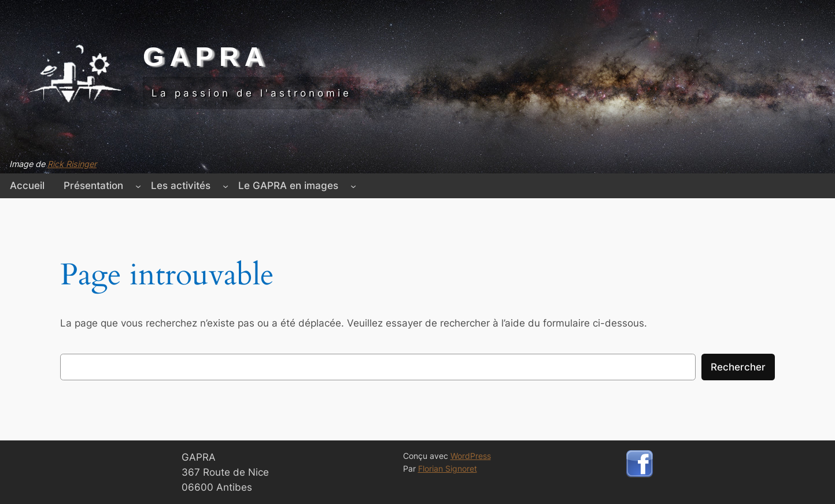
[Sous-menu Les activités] (226, 186)
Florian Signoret (448, 468)
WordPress (471, 456)
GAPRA (206, 56)
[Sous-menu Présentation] (138, 186)
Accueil (27, 186)
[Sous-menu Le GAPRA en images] (353, 186)
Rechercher (738, 367)
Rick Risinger (72, 164)
